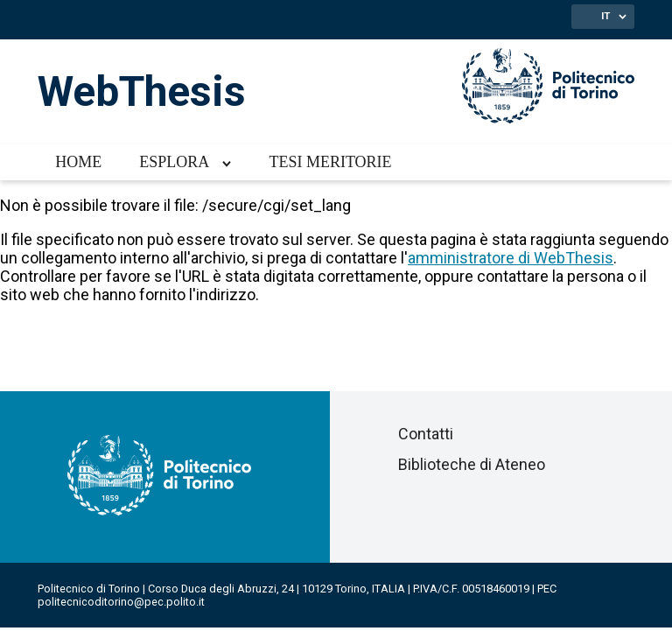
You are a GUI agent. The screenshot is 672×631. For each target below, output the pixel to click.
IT (605, 16)
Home (78, 162)
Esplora (174, 162)
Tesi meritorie (330, 162)
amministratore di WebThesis (511, 258)
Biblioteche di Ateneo (472, 464)
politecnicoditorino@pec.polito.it (121, 602)
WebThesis (142, 91)
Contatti (426, 434)
